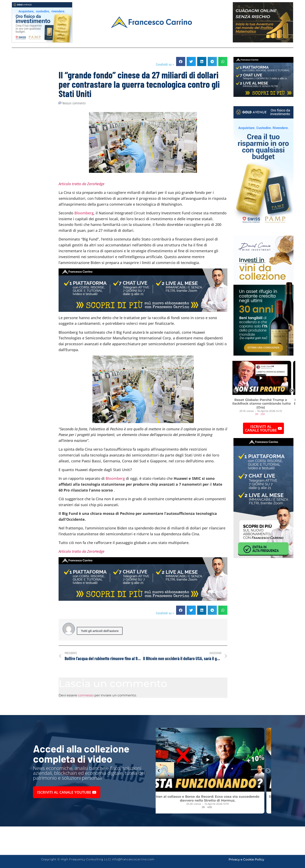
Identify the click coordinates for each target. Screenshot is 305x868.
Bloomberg (84, 213)
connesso (86, 695)
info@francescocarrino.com (133, 859)
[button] (181, 61)
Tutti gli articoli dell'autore (100, 631)
